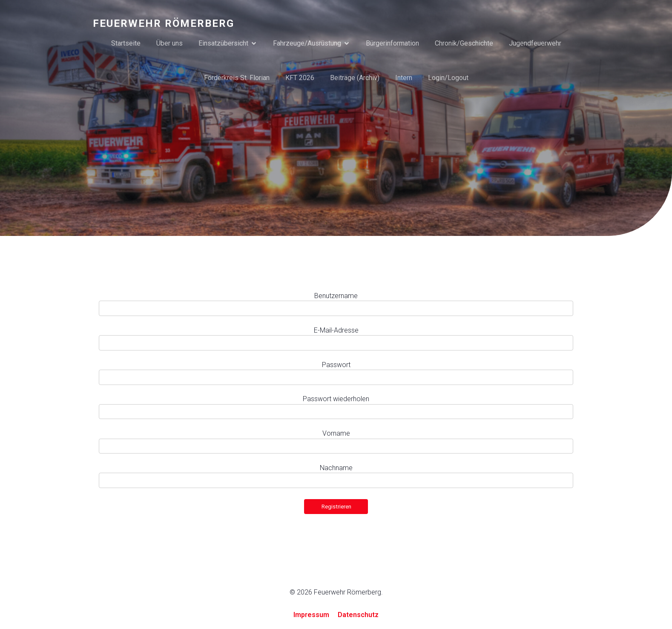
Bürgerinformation (392, 43)
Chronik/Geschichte (464, 43)
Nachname (336, 468)
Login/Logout (448, 78)
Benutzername (336, 296)
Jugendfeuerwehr (535, 43)
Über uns (169, 43)
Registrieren (336, 507)
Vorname (336, 434)
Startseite (126, 43)
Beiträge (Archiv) (355, 78)
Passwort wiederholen (336, 399)
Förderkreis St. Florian (237, 78)
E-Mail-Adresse (336, 331)
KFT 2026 (300, 78)
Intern (404, 78)
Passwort (336, 365)
